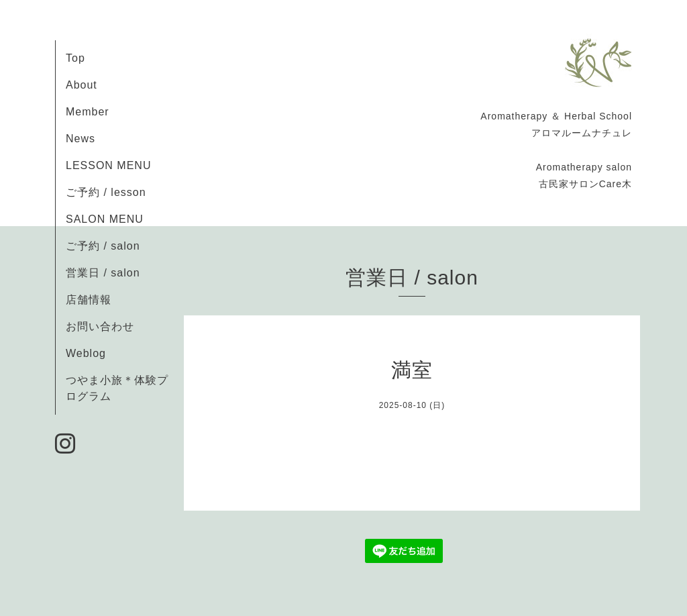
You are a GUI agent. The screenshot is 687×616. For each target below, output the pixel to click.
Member (88, 112)
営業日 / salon (103, 273)
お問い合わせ (100, 326)
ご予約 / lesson (106, 192)
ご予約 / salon (103, 246)
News (81, 139)
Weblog (86, 353)
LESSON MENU (108, 165)
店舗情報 (89, 300)
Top (75, 58)
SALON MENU (105, 219)
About (82, 85)
